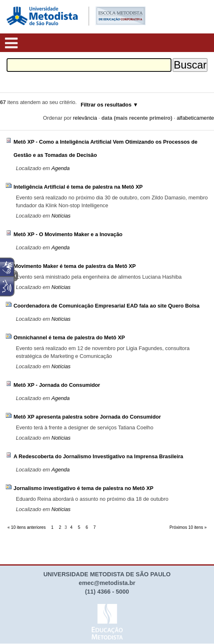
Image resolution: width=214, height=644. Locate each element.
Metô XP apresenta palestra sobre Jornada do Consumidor (87, 417)
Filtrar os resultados (106, 105)
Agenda (60, 168)
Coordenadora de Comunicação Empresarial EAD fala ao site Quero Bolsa (107, 306)
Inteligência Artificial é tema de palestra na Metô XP (78, 187)
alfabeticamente (195, 118)
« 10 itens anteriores (27, 527)
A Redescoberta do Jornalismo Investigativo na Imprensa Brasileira (99, 456)
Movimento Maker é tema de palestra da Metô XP (75, 266)
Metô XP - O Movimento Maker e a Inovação (68, 234)
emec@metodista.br (107, 583)
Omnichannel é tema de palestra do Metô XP (69, 337)
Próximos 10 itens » (188, 527)
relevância (85, 118)
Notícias (61, 216)
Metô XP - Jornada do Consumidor (57, 385)
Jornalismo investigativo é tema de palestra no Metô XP (84, 488)
